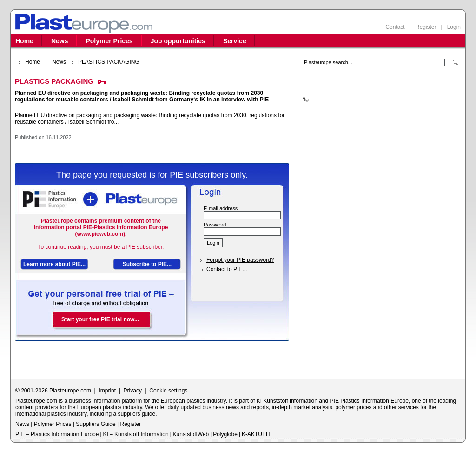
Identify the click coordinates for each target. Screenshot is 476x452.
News (60, 41)
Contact (395, 27)
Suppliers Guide (96, 424)
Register (426, 27)
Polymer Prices (109, 41)
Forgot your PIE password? (240, 260)
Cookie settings (168, 391)
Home (24, 41)
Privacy (133, 391)
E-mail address (221, 208)
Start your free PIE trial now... (100, 319)
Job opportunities (178, 41)
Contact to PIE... (227, 269)
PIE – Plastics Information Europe (57, 434)
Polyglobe (225, 434)
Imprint (107, 391)
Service (235, 41)
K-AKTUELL (257, 434)
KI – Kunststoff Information (136, 434)
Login (454, 27)
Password (215, 225)
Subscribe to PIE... (147, 264)
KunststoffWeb (191, 434)
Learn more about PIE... (54, 264)
